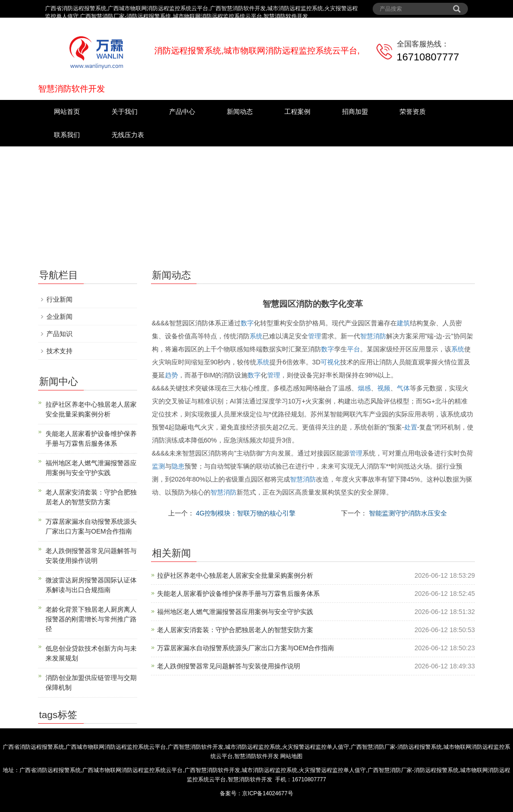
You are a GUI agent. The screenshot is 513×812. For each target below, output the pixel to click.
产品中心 (182, 112)
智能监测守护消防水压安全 (407, 513)
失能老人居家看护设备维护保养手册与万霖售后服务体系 (238, 594)
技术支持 (59, 351)
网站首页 (67, 112)
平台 (354, 349)
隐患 (178, 466)
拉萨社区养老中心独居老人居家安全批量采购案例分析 (235, 575)
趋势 (171, 375)
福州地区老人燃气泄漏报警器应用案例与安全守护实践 (235, 612)
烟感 (364, 388)
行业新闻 (59, 299)
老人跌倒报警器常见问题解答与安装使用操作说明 (229, 666)
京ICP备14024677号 (267, 793)
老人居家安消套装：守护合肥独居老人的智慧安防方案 (235, 630)
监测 (158, 466)
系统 (256, 336)
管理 (315, 336)
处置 (411, 427)
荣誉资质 (413, 112)
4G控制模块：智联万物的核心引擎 (245, 513)
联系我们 (67, 135)
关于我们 (125, 112)
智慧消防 (373, 336)
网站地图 (291, 756)
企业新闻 (59, 317)
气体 (403, 388)
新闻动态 (240, 112)
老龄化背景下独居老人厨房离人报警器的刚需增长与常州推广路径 (91, 619)
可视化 (330, 362)
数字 (247, 323)
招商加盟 (355, 112)
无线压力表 (128, 135)
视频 (384, 388)
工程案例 (297, 112)
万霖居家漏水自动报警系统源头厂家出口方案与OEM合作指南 (246, 648)
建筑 (403, 323)
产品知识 (59, 334)
